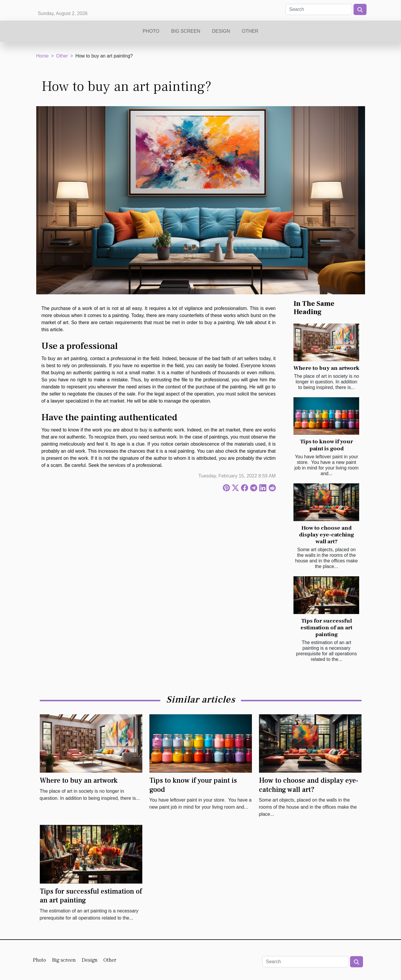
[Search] (319, 9)
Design (221, 31)
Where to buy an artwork (326, 368)
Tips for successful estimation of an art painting (326, 628)
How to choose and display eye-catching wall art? (327, 535)
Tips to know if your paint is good (326, 445)
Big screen (186, 31)
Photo (151, 31)
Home (43, 56)
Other (250, 31)
